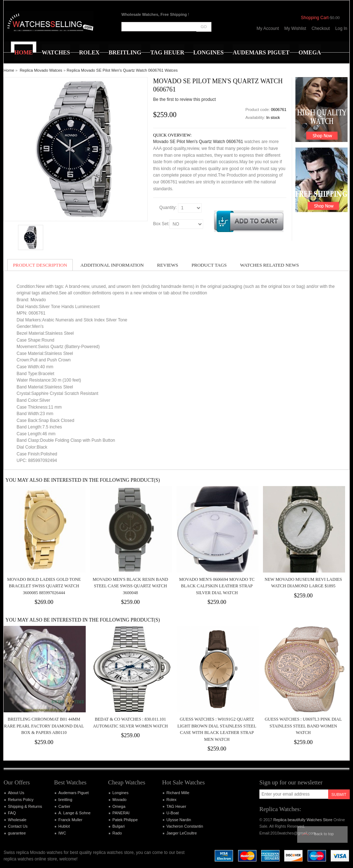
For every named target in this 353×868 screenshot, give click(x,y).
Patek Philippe (125, 820)
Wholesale (17, 820)
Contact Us (18, 826)
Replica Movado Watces (41, 70)
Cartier (64, 806)
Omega (119, 806)
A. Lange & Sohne (74, 813)
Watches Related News (269, 265)
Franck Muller (70, 820)
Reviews (168, 265)
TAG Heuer (176, 806)
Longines (120, 793)
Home (9, 70)
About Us (16, 793)
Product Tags (209, 265)
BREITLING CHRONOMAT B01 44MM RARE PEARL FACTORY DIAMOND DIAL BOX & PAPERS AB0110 (44, 726)
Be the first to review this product (184, 99)
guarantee (17, 833)
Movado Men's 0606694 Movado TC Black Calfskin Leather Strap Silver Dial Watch (217, 586)
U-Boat (173, 813)
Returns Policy (21, 800)
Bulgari (119, 826)
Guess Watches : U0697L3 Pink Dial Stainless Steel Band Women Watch (303, 726)
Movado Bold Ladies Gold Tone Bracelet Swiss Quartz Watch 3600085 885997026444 (44, 586)
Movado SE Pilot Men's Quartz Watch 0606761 (198, 142)
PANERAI (121, 813)
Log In (341, 28)
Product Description (40, 265)
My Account (268, 28)
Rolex (171, 800)
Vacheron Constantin (185, 826)
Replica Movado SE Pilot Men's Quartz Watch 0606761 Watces (122, 70)
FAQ (12, 813)
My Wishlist (295, 28)
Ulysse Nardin (179, 820)
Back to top (324, 834)
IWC (62, 833)
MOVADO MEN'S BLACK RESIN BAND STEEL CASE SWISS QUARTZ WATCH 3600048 (130, 586)
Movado (119, 800)
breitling (65, 800)
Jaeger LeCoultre (182, 833)
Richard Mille (178, 793)
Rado (117, 833)
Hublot (64, 826)
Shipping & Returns (25, 806)
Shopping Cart (315, 18)
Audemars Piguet (73, 793)
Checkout (321, 28)
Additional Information (112, 265)
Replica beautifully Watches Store (303, 820)
